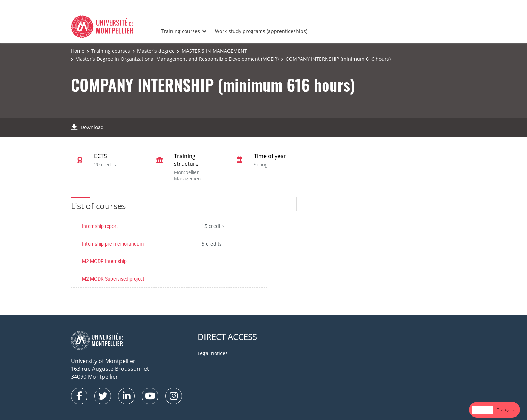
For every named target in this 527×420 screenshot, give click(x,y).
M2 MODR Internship (104, 261)
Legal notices (213, 353)
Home (78, 51)
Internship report (100, 226)
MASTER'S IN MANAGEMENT (214, 51)
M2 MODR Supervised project (113, 279)
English (483, 410)
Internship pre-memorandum (113, 244)
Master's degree (156, 51)
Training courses (181, 31)
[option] (505, 410)
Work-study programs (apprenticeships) (261, 31)
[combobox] (483, 410)
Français (505, 410)
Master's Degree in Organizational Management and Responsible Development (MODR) (177, 59)
